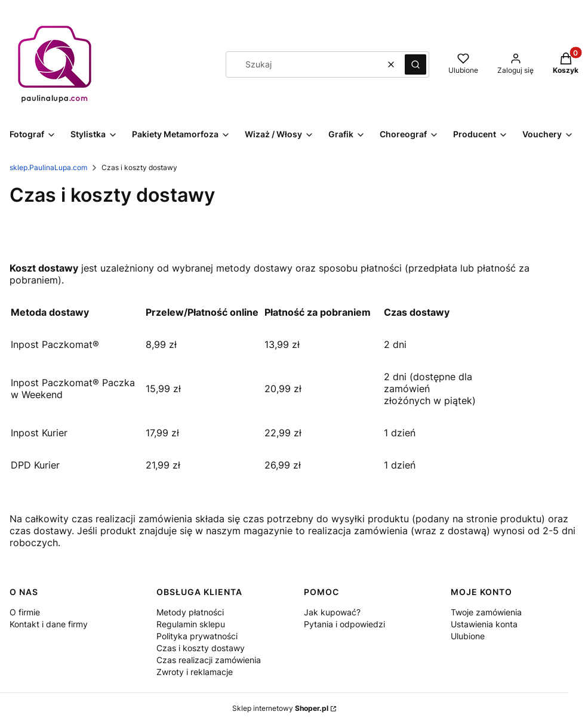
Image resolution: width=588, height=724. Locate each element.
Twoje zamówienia (486, 612)
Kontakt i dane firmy (49, 624)
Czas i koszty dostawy (201, 648)
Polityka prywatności (197, 636)
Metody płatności (190, 612)
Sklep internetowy (280, 708)
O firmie (25, 612)
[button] (415, 64)
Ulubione (468, 636)
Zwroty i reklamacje (195, 672)
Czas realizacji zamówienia (209, 660)
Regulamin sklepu (191, 624)
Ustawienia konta (484, 624)
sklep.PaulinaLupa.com (48, 167)
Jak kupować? (332, 612)
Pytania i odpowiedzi (344, 624)
